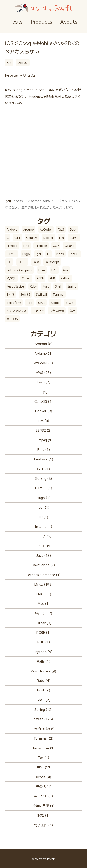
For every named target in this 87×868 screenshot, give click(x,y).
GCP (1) (44, 469)
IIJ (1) (43, 517)
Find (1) (44, 449)
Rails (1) (44, 661)
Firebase (41, 246)
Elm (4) (43, 421)
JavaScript (52, 262)
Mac (66, 270)
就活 (73, 311)
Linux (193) (43, 584)
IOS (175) (43, 536)
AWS (61, 229)
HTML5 (12, 254)
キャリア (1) (44, 796)
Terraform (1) (43, 748)
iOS (9, 63)
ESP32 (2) (43, 430)
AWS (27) (43, 372)
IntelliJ (75, 254)
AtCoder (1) (44, 363)
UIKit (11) (43, 767)
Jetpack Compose (19, 270)
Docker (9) (44, 411)
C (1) (43, 392)
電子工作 (12, 319)
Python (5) (44, 652)
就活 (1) (44, 815)
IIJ (49, 254)
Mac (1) (44, 603)
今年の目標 (57, 311)
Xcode (55, 303)
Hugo (26, 254)
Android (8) (44, 344)
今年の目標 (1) (44, 806)
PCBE (40, 278)
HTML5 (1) (44, 488)
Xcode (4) (43, 777)
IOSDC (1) (44, 546)
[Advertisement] (43, 154)
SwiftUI (23, 63)
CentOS (32, 238)
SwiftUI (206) (43, 729)
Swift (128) (44, 719)
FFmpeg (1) (43, 440)
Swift (10, 294)
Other (26, 278)
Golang (69, 246)
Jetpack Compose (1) (43, 575)
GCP (56, 246)
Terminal (58, 294)
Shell (58, 286)
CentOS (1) (44, 401)
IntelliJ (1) (44, 526)
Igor (39, 254)
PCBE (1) (43, 632)
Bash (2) (44, 382)
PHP (52, 278)
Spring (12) (43, 709)
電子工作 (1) (44, 825)
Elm (62, 238)
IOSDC (22, 262)
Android (12, 229)
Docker (48, 238)
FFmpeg (12, 246)
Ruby (33, 286)
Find (26, 246)
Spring (72, 286)
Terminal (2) (43, 738)
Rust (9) (44, 690)
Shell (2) (43, 700)
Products (41, 21)
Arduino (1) (44, 353)
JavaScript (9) (44, 565)
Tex (30, 303)
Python (66, 278)
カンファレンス (17, 311)
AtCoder (46, 229)
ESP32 (74, 238)
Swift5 (25, 294)
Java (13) (43, 555)
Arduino (29, 229)
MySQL (11, 278)
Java (36, 262)
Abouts (69, 21)
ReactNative (15, 286)
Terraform (14, 303)
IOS (9, 262)
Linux (42, 270)
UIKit (42, 303)
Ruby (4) (43, 680)
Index (60, 254)
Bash (73, 229)
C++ (17, 238)
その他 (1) (44, 786)
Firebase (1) (44, 459)
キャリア (38, 311)
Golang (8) (43, 478)
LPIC (54, 270)
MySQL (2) (44, 613)
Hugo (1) (44, 498)
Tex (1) (44, 757)
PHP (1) (44, 642)
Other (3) (44, 623)
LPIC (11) (43, 594)
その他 (70, 303)
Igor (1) (43, 507)
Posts (16, 21)
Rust (46, 286)
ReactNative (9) (43, 671)
